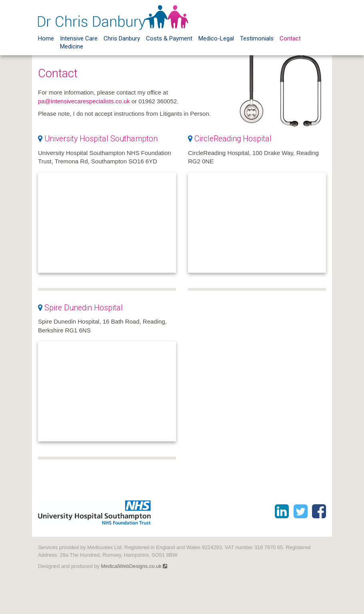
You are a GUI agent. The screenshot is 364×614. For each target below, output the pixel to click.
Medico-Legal (216, 38)
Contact (290, 38)
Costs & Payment (169, 38)
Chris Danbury (122, 38)
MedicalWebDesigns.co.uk (134, 566)
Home (46, 38)
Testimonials (257, 38)
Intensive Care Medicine (79, 42)
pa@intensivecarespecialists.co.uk (84, 101)
